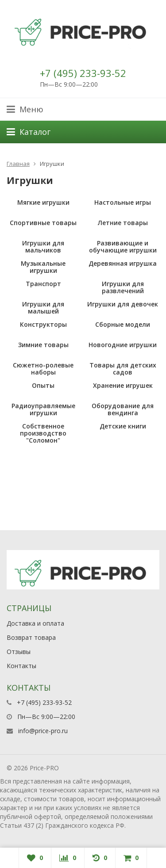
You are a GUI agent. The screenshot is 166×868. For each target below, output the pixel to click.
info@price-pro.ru (43, 731)
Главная (18, 164)
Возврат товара (31, 637)
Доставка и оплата (35, 623)
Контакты (21, 666)
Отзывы (19, 652)
